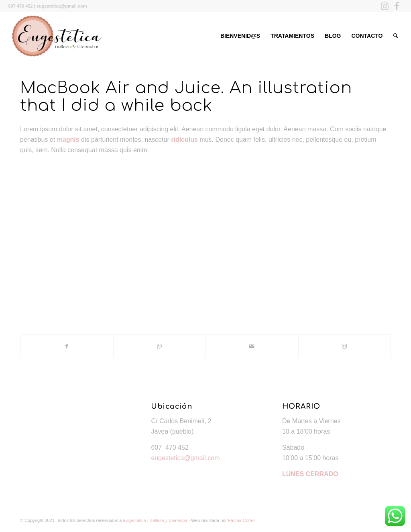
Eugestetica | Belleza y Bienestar (155, 520)
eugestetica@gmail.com (185, 458)
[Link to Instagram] (385, 6)
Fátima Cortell (242, 520)
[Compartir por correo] (252, 346)
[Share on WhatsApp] (160, 346)
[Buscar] (396, 36)
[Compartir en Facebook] (67, 346)
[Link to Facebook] (397, 6)
